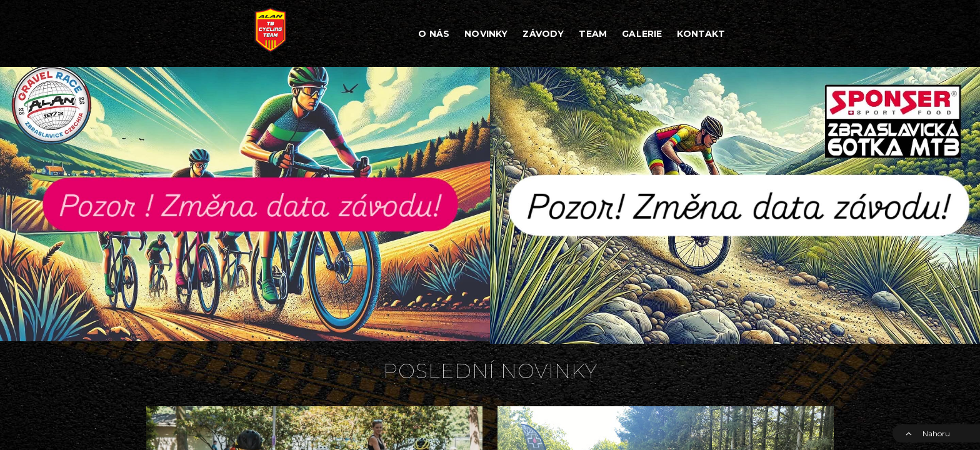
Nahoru (927, 433)
